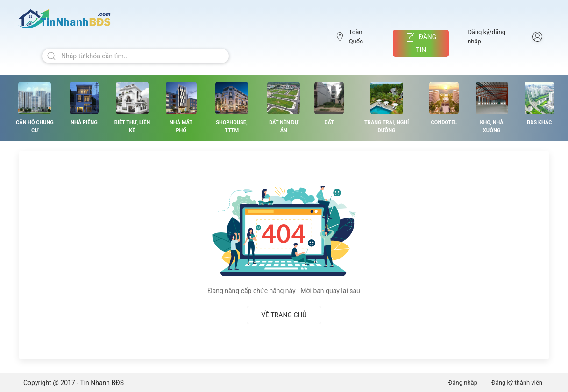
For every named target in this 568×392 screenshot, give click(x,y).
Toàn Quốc (349, 37)
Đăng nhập (463, 382)
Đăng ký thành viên (517, 382)
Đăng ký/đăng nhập (486, 37)
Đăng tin (421, 43)
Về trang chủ (284, 315)
